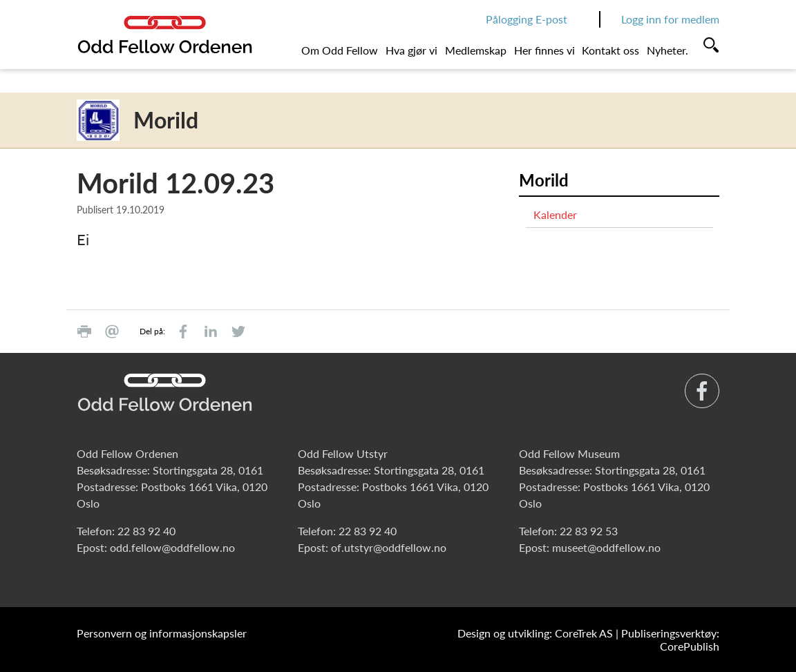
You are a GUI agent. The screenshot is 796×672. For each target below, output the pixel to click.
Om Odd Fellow (340, 50)
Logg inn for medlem (670, 19)
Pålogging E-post (527, 19)
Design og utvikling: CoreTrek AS (535, 633)
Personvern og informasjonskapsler (162, 633)
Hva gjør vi (411, 50)
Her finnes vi (544, 50)
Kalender (555, 214)
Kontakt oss (610, 50)
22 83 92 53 (589, 531)
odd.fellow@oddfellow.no (172, 547)
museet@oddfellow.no (606, 547)
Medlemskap (476, 50)
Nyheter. (667, 50)
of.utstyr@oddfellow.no (389, 547)
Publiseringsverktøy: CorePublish (670, 640)
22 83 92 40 (146, 531)
